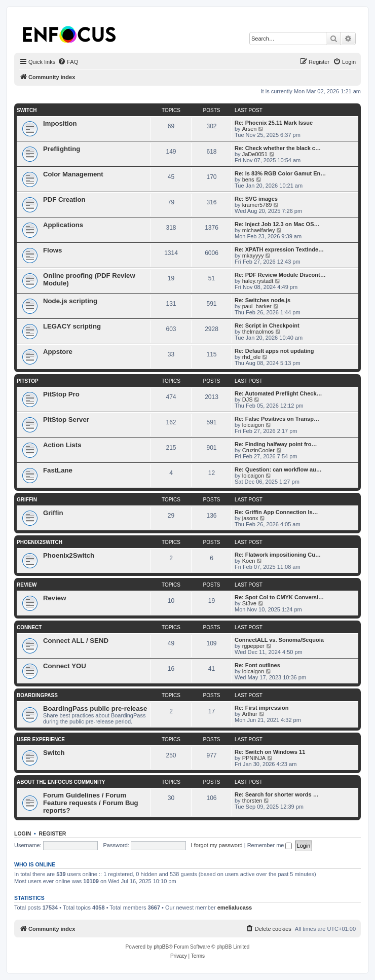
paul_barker (257, 306)
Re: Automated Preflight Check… (278, 393)
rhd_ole (252, 357)
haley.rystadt (258, 281)
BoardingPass (37, 695)
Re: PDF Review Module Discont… (280, 275)
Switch (27, 110)
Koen (249, 561)
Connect (29, 627)
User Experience (41, 739)
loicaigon (253, 425)
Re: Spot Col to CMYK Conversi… (279, 597)
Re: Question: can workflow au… (278, 469)
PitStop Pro (61, 394)
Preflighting (62, 149)
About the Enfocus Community (61, 782)
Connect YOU (65, 666)
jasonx (250, 518)
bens (248, 179)
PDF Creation (64, 199)
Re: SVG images (256, 199)
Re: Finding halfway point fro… (276, 444)
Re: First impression (261, 708)
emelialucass (235, 908)
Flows (52, 250)
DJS (248, 400)
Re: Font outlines (257, 665)
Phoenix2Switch (40, 542)
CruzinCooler (258, 450)
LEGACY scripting (72, 326)
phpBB (161, 947)
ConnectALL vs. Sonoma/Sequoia (279, 640)
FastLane (58, 470)
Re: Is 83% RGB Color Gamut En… (280, 173)
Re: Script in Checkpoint (267, 325)
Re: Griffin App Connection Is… (276, 512)
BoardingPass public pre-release (95, 709)
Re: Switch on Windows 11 (270, 752)
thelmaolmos (258, 332)
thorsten (252, 801)
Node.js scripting (70, 301)
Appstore (58, 352)
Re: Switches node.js (262, 300)
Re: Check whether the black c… (278, 148)
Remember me (270, 845)
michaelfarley (259, 230)
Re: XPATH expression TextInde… (279, 249)
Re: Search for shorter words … (277, 794)
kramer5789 (257, 205)
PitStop (28, 381)
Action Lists (62, 445)
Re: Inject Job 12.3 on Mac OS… (277, 224)
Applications (63, 225)
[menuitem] (68, 62)
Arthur (250, 714)
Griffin (27, 500)
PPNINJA (254, 758)
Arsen (250, 129)
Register (53, 833)
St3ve (249, 603)
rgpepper (253, 646)
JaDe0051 (255, 154)
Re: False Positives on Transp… (277, 419)
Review (27, 585)
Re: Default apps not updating (274, 351)
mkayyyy (253, 256)
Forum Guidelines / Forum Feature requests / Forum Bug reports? (91, 803)
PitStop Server (66, 420)
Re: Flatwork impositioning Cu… (278, 555)
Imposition (60, 123)
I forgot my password (217, 845)
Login (23, 833)
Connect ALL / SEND (76, 641)
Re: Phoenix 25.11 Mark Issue (274, 123)
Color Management (73, 174)
